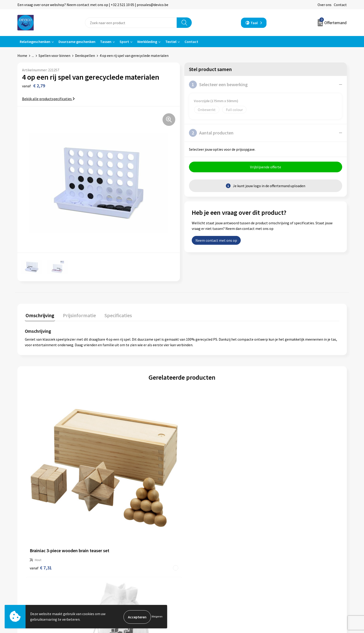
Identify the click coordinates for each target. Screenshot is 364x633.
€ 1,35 (119, 492)
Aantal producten (211, 133)
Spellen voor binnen (54, 55)
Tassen (106, 42)
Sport (124, 42)
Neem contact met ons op (216, 241)
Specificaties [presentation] (114, 315)
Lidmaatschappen (120, 570)
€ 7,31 (41, 487)
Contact (340, 5)
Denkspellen (85, 55)
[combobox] (131, 23)
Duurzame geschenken (77, 42)
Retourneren (198, 549)
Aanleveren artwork (122, 556)
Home (22, 55)
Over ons (325, 5)
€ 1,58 (198, 492)
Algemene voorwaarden (288, 542)
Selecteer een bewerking (218, 85)
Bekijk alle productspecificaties (48, 99)
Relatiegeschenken (35, 42)
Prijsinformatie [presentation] (77, 315)
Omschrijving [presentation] (39, 315)
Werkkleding (147, 42)
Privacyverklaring (283, 549)
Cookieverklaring (283, 556)
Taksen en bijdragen (122, 563)
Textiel (171, 42)
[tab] (39, 316)
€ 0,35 (277, 492)
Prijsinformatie (118, 549)
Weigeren (157, 617)
